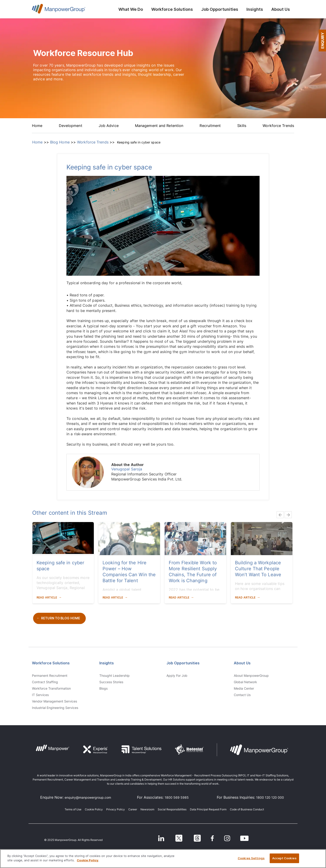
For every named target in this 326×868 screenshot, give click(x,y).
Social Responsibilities (172, 809)
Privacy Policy (116, 809)
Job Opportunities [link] (183, 663)
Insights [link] (107, 663)
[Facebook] (213, 838)
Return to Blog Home (61, 618)
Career (133, 809)
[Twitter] (176, 838)
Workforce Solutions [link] (51, 663)
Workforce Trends (278, 126)
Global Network (245, 682)
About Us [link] (242, 663)
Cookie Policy (94, 809)
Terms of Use (73, 809)
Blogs (103, 688)
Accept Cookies (284, 858)
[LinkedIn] (155, 838)
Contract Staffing (45, 682)
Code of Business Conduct (247, 809)
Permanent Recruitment (50, 676)
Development (71, 126)
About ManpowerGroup (251, 676)
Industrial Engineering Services (55, 708)
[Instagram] (230, 838)
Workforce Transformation (51, 688)
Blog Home (60, 142)
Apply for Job (177, 676)
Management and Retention (159, 126)
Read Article (47, 597)
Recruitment (210, 126)
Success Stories (111, 682)
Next (287, 515)
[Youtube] (248, 838)
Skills (242, 126)
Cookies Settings (251, 858)
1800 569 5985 (177, 797)
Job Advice (109, 126)
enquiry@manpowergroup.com (88, 797)
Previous (279, 515)
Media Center (244, 688)
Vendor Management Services (54, 701)
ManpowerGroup (59, 10)
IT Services (40, 695)
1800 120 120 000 (270, 797)
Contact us (242, 695)
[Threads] (196, 838)
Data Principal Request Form (208, 809)
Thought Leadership (114, 676)
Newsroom (147, 809)
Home (37, 126)
